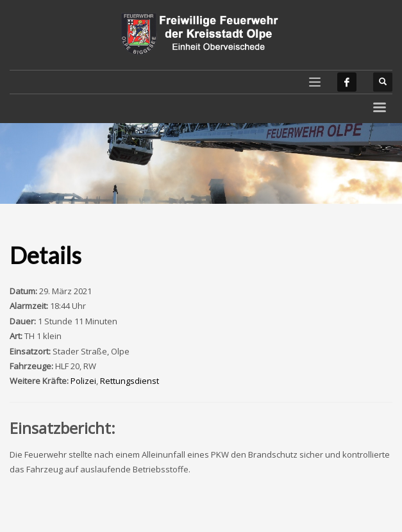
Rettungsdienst (130, 381)
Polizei (83, 381)
